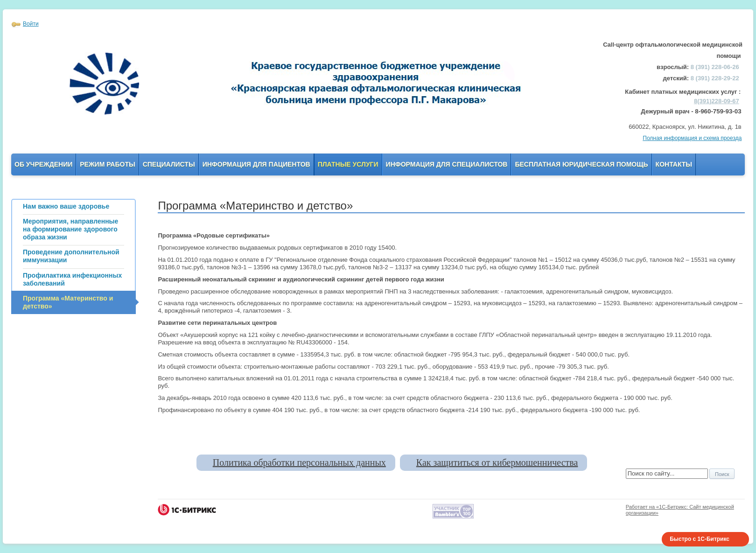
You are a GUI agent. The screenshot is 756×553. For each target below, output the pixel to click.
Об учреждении (43, 164)
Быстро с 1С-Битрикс (700, 539)
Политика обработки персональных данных (299, 462)
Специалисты (169, 164)
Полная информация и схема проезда (692, 138)
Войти (31, 24)
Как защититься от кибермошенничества (497, 462)
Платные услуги (348, 164)
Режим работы (107, 164)
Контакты (674, 164)
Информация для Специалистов (447, 164)
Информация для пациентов (256, 164)
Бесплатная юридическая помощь (581, 164)
